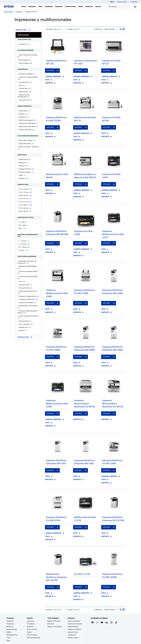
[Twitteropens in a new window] (97, 622)
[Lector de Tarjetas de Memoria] (18, 316)
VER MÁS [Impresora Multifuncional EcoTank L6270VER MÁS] (106, 243)
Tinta (47, 80)
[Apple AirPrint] (18, 159)
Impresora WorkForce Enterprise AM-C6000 (84, 348)
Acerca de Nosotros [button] (123, 2)
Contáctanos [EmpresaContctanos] (72, 635)
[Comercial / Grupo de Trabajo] (18, 77)
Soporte (49, 83)
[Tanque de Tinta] (18, 100)
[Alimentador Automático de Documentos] (18, 261)
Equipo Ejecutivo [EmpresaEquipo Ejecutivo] (73, 627)
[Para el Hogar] (18, 60)
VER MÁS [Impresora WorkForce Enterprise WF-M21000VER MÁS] (50, 243)
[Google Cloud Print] (18, 169)
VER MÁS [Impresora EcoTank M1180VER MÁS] (106, 127)
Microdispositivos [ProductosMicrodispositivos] (12, 635)
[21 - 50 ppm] (18, 247)
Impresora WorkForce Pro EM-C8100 (56, 519)
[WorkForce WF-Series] (18, 130)
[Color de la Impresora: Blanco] (18, 271)
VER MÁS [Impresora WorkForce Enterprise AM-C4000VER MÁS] (106, 303)
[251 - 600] (18, 225)
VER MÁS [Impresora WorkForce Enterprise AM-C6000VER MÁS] (78, 357)
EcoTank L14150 (82, 574)
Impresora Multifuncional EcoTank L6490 (57, 293)
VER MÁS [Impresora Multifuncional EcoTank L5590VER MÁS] (50, 413)
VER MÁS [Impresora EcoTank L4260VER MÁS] (78, 243)
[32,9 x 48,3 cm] (18, 211)
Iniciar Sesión (134, 2)
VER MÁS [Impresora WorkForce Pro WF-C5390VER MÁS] (78, 303)
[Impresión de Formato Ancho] (18, 306)
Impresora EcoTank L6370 (111, 176)
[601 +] (18, 228)
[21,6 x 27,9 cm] (18, 202)
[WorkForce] (18, 117)
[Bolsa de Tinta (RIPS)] (18, 74)
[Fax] (18, 281)
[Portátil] (18, 330)
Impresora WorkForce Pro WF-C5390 (84, 292)
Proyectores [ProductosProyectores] (10, 624)
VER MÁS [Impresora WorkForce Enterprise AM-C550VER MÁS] (50, 470)
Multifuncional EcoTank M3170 (85, 119)
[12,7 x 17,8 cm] (18, 192)
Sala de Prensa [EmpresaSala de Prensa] (73, 632)
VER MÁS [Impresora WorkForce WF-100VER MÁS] (50, 70)
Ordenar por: (98, 29)
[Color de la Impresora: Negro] (18, 276)
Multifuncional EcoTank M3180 (57, 176)
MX (112, 2)
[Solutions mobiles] (18, 172)
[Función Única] (18, 88)
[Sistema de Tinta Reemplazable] (18, 95)
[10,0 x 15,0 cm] (18, 189)
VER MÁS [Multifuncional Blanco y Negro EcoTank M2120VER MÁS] (78, 184)
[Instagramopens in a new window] (111, 622)
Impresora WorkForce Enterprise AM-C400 (84, 462)
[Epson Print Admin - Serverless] (18, 147)
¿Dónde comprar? (53, 77)
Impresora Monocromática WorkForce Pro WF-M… (85, 404)
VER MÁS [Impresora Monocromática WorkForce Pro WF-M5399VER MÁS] (78, 413)
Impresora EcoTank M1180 (111, 119)
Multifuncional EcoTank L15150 (85, 519)
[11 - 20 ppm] (18, 244)
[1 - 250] (18, 222)
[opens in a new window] (116, 622)
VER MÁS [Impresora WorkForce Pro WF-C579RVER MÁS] (50, 127)
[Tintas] (40, 7)
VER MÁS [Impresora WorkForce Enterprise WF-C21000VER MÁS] (106, 527)
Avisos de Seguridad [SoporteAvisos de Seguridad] (33, 638)
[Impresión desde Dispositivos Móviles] (18, 311)
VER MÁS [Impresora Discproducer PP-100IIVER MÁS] (78, 70)
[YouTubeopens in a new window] (102, 622)
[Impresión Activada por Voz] (18, 296)
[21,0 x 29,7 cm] (18, 198)
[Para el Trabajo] (18, 63)
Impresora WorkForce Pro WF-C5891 (112, 462)
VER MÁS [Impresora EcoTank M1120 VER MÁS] (106, 70)
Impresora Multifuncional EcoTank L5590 (57, 404)
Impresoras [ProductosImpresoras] (10, 621)
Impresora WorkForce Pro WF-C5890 (56, 348)
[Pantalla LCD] (18, 327)
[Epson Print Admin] (18, 143)
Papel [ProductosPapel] (8, 640)
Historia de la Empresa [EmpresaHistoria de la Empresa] (75, 624)
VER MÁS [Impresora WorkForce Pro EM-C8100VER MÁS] (50, 527)
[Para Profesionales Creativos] (18, 55)
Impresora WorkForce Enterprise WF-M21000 (57, 233)
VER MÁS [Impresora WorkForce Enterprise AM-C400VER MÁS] (78, 470)
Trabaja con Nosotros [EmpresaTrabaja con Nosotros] (75, 629)
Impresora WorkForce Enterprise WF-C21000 (113, 519)
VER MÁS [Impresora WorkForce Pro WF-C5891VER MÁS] (106, 470)
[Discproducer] (18, 111)
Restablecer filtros (21, 30)
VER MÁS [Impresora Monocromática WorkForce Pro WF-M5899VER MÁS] (106, 413)
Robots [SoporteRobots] (29, 632)
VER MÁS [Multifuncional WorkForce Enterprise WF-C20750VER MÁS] (50, 587)
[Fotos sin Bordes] (18, 288)
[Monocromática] (18, 321)
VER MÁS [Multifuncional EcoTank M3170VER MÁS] (78, 127)
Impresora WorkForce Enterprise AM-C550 (56, 462)
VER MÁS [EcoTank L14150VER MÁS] (78, 587)
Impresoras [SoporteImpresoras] (31, 621)
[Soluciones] (89, 7)
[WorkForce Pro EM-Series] (18, 123)
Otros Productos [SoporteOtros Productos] (32, 635)
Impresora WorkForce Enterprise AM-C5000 (113, 348)
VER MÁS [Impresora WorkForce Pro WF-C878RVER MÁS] (106, 587)
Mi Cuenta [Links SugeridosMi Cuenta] (51, 624)
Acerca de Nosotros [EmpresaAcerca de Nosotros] (74, 621)
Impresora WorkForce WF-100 (56, 62)
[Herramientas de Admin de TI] (18, 291)
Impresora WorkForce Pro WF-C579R (56, 119)
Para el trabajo (9, 12)
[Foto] (18, 85)
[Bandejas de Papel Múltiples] (18, 266)
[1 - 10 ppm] (18, 241)
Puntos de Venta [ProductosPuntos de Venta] (12, 629)
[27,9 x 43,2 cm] (18, 208)
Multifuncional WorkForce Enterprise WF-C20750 (56, 577)
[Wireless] (18, 178)
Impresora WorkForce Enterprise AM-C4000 (113, 292)
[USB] (18, 175)
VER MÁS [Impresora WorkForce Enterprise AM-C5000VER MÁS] (106, 357)
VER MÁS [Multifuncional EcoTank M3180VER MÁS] (50, 184)
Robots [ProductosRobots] (9, 632)
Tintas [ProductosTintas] (8, 638)
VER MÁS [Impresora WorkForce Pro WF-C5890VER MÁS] (50, 357)
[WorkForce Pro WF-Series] (18, 126)
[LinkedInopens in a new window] (107, 622)
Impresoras (19, 12)
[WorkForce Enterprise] (18, 120)
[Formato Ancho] (18, 82)
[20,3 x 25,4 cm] (18, 195)
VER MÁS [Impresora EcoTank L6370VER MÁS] (106, 184)
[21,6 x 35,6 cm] (18, 205)
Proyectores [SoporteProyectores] (31, 624)
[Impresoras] (18, 44)
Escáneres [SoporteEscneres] (30, 627)
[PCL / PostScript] (18, 324)
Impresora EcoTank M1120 (111, 62)
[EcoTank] (18, 114)
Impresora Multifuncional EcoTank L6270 (113, 234)
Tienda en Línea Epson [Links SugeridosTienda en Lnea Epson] (55, 627)
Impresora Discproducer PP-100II (85, 62)
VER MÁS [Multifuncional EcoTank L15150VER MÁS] (78, 527)
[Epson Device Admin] (18, 140)
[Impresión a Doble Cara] (18, 299)
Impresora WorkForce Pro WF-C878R (112, 576)
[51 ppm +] (18, 250)
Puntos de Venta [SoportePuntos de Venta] (32, 629)
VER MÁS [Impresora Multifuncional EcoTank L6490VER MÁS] (50, 303)
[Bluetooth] (18, 162)
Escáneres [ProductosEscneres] (10, 627)
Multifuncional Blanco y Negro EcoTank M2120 (85, 176)
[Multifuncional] (18, 92)
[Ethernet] (18, 166)
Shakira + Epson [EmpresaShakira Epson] (73, 638)
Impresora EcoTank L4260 (83, 233)
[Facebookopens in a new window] (92, 622)
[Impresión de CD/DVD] (18, 302)
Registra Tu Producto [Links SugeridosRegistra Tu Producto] (54, 621)
